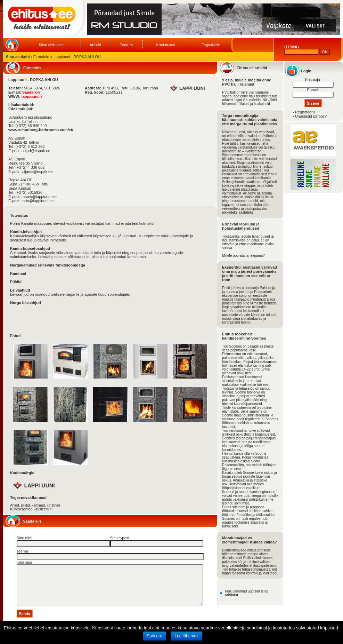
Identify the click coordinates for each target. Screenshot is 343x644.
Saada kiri (31, 92)
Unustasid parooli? (311, 116)
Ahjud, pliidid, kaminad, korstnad (35, 505)
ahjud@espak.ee (36, 151)
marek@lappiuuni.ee (39, 197)
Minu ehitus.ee (51, 45)
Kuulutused (166, 45)
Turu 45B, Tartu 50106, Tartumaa (130, 88)
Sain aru (154, 636)
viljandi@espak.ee (37, 172)
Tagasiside (211, 45)
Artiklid (95, 45)
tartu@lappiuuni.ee (38, 201)
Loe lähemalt (186, 636)
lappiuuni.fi (32, 96)
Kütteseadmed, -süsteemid (31, 509)
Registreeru (305, 112)
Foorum (126, 45)
